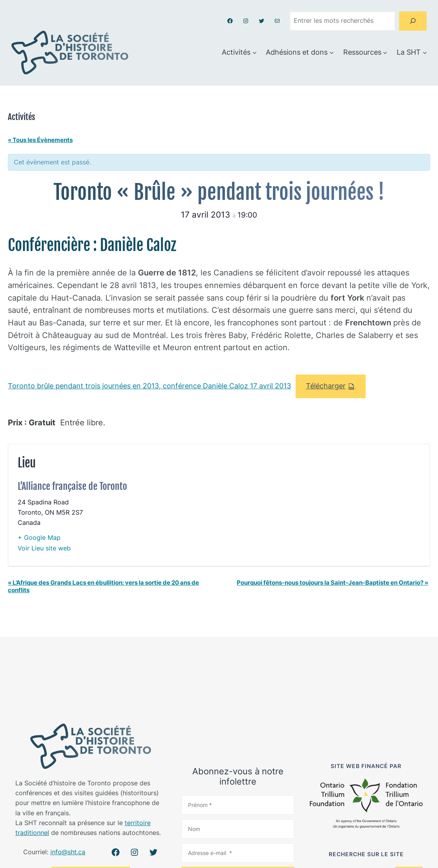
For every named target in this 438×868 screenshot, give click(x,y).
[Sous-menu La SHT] (425, 53)
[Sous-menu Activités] (255, 53)
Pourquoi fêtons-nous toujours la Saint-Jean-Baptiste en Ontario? (332, 583)
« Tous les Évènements (40, 140)
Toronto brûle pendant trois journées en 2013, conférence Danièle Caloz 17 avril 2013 (149, 386)
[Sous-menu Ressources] (385, 53)
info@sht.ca (68, 852)
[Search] (413, 21)
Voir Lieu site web (44, 548)
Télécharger (326, 386)
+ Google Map (39, 537)
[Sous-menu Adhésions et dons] (332, 53)
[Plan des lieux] (324, 505)
